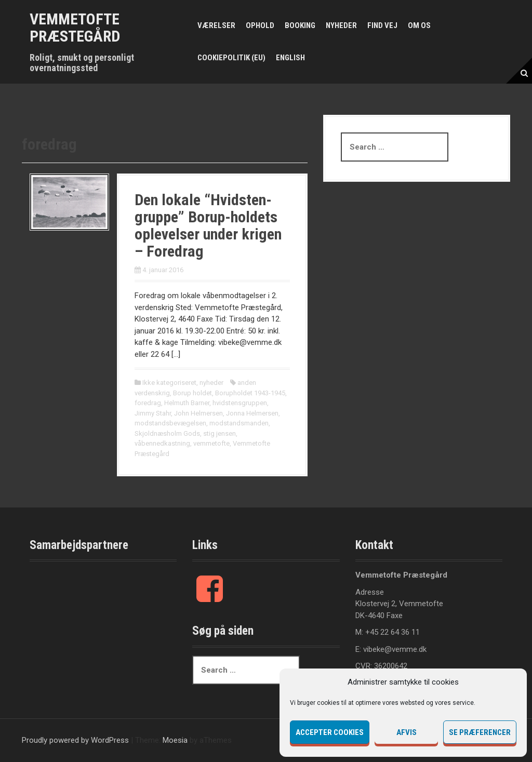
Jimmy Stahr (153, 413)
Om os (419, 25)
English (290, 58)
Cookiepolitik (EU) (231, 58)
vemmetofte (211, 443)
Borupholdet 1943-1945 (250, 393)
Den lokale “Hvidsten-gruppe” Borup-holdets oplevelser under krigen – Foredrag (208, 225)
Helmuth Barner (187, 403)
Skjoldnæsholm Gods (167, 433)
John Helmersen (198, 413)
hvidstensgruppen (240, 403)
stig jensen (220, 433)
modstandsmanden (239, 423)
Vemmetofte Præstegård (75, 28)
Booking (300, 25)
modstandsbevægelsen (170, 423)
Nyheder (341, 25)
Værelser (216, 25)
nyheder (211, 383)
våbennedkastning (162, 443)
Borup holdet (192, 393)
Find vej (382, 25)
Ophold (260, 25)
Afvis (407, 732)
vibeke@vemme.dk (395, 649)
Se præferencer (480, 732)
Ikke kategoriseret (169, 383)
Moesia (175, 740)
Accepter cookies (330, 732)
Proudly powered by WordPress (75, 740)
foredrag (148, 403)
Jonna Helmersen (252, 413)
